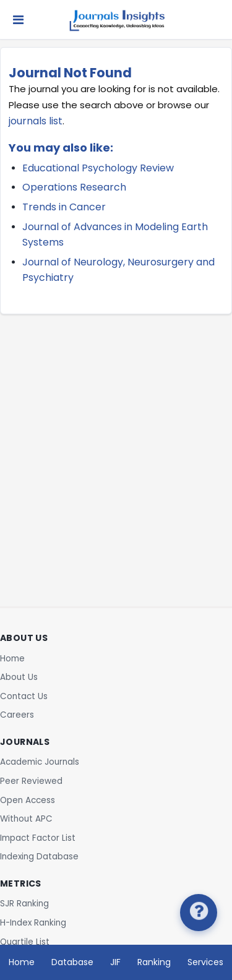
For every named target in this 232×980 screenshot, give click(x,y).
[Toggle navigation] (18, 20)
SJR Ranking (24, 904)
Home (12, 659)
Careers (17, 715)
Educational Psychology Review (98, 168)
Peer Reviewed (31, 781)
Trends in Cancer (64, 207)
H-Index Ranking (33, 923)
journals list (36, 121)
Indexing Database (39, 857)
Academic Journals (40, 762)
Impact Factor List (38, 838)
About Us (19, 677)
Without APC (26, 819)
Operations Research (74, 187)
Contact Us (24, 696)
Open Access (28, 800)
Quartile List (25, 942)
